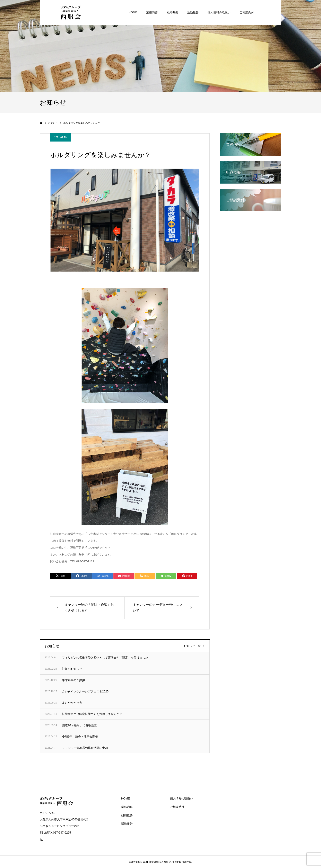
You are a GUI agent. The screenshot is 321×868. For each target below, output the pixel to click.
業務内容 (127, 807)
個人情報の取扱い (181, 798)
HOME (125, 798)
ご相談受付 (177, 807)
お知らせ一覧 (192, 646)
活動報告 (127, 824)
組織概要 (127, 815)
